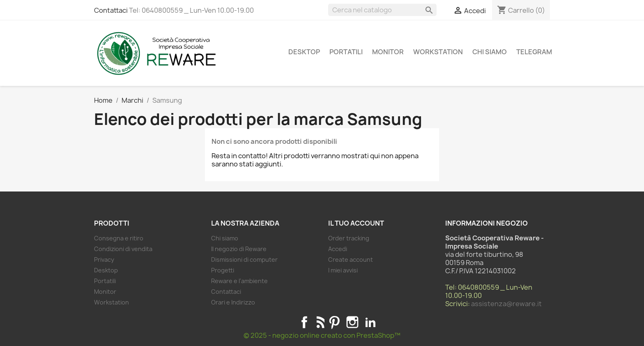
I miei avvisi (343, 270)
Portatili (346, 52)
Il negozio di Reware (239, 249)
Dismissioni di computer (244, 259)
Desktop (304, 52)
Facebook (304, 322)
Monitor (388, 52)
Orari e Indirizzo (233, 302)
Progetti (223, 270)
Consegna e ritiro (119, 238)
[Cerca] (382, 10)
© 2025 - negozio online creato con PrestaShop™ (322, 335)
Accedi (338, 249)
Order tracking (349, 238)
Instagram (352, 322)
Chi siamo (490, 52)
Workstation (438, 52)
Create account (351, 259)
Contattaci (111, 10)
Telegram (534, 52)
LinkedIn (370, 322)
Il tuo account (356, 223)
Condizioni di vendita (123, 249)
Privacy (104, 259)
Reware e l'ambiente (239, 281)
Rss (319, 322)
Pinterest (334, 322)
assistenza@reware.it (506, 304)
